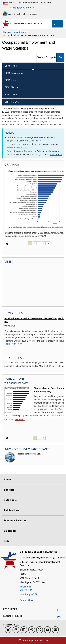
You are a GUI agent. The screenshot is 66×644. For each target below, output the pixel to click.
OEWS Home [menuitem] (11, 66)
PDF (14, 344)
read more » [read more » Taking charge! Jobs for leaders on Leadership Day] (20, 420)
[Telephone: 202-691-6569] (43, 588)
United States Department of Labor (20, 14)
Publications (11, 510)
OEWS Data (10, 80)
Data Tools (10, 500)
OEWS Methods (12, 87)
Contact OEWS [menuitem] (12, 102)
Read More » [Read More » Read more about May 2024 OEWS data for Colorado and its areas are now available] (21, 148)
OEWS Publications (14, 73)
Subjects (9, 490)
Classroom (10, 531)
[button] (59, 610)
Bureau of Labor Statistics (15, 32)
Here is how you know (20, 8)
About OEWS (11, 94)
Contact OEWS (27, 600)
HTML (7, 344)
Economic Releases (15, 520)
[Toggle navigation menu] (57, 24)
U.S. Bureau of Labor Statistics (27, 24)
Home (7, 479)
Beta (7, 541)
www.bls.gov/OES (28, 594)
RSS (20, 344)
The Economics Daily (16, 383)
